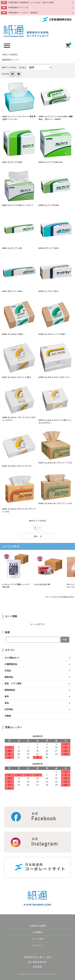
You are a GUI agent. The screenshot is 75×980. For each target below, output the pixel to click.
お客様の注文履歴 (38, 926)
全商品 (5, 55)
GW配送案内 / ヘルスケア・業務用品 (23, 13)
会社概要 (37, 967)
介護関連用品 (11, 664)
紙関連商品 (10, 690)
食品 (7, 703)
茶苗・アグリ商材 (13, 684)
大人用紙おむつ (12, 658)
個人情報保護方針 (37, 962)
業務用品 (14, 55)
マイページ (37, 945)
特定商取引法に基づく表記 (38, 957)
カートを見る (38, 939)
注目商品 (9, 709)
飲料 (7, 696)
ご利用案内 (37, 932)
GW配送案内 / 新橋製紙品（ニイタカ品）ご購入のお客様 (31, 2)
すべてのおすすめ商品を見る (60, 597)
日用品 (8, 671)
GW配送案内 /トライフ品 (18, 7)
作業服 (8, 716)
